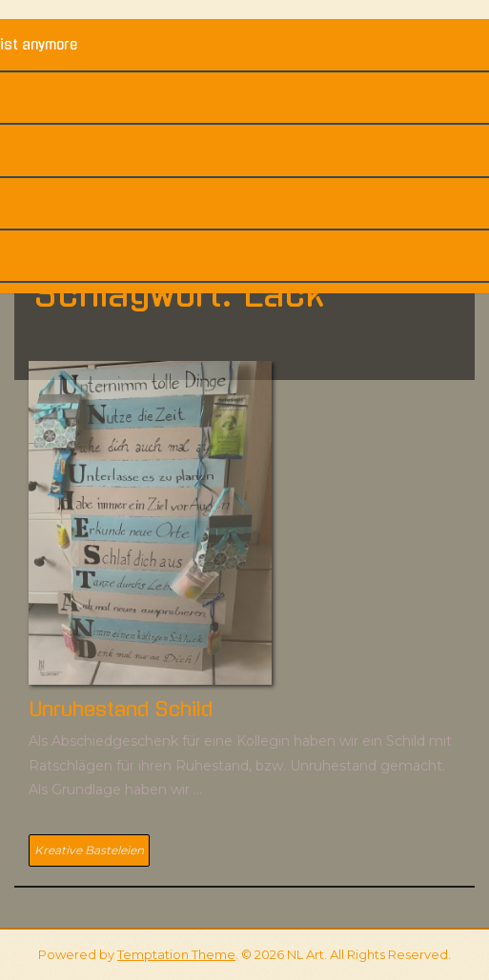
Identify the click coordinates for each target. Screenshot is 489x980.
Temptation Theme (176, 954)
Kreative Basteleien (89, 850)
